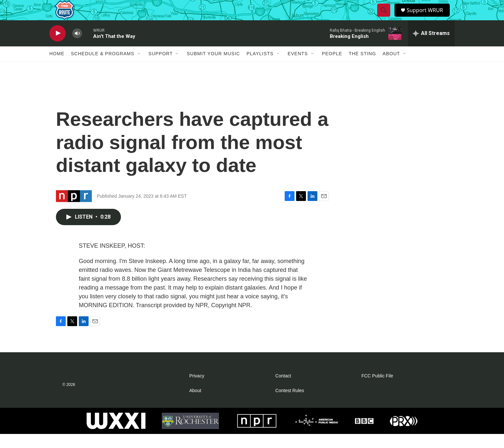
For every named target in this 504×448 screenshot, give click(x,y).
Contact (283, 390)
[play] (58, 48)
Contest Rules (290, 405)
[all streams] (431, 47)
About (391, 68)
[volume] (77, 48)
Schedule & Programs (103, 68)
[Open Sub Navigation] (139, 68)
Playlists (260, 68)
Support (160, 68)
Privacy (197, 390)
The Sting (362, 68)
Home (57, 68)
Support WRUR (428, 17)
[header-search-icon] (384, 17)
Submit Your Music (213, 68)
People (332, 68)
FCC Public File (377, 390)
